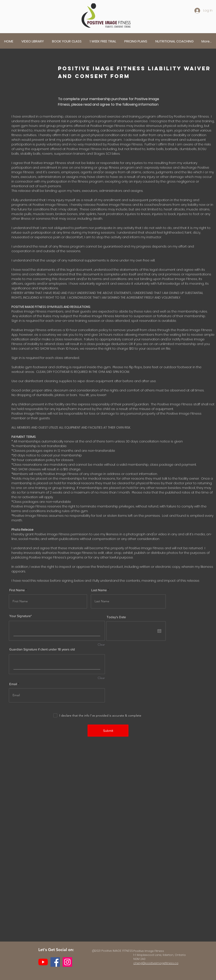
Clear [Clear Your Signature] (101, 644)
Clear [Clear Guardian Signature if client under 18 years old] (101, 678)
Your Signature (20, 616)
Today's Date (116, 617)
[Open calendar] (159, 631)
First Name (17, 590)
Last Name (99, 590)
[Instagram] (67, 962)
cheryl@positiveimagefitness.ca (156, 963)
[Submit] (108, 731)
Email (13, 684)
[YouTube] (43, 962)
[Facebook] (55, 962)
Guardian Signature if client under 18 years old (42, 649)
